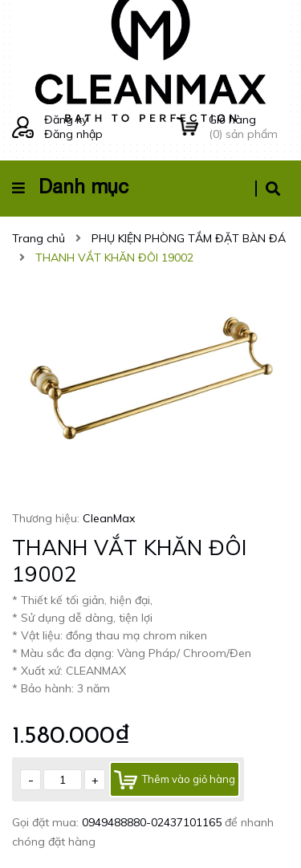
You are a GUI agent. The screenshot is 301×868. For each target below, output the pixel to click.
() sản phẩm (249, 127)
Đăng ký (66, 120)
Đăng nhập (73, 134)
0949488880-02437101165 (153, 822)
